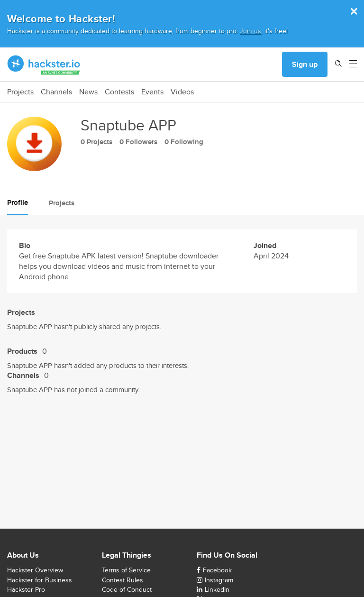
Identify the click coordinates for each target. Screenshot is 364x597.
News (88, 92)
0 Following (184, 142)
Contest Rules (123, 580)
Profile (18, 202)
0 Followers (138, 142)
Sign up (305, 64)
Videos (182, 92)
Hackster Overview (35, 570)
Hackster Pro (26, 589)
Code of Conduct (127, 589)
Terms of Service (126, 570)
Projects (20, 92)
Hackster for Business (40, 580)
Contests (119, 92)
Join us (250, 31)
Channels (56, 92)
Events (152, 92)
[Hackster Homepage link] (44, 64)
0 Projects (96, 142)
